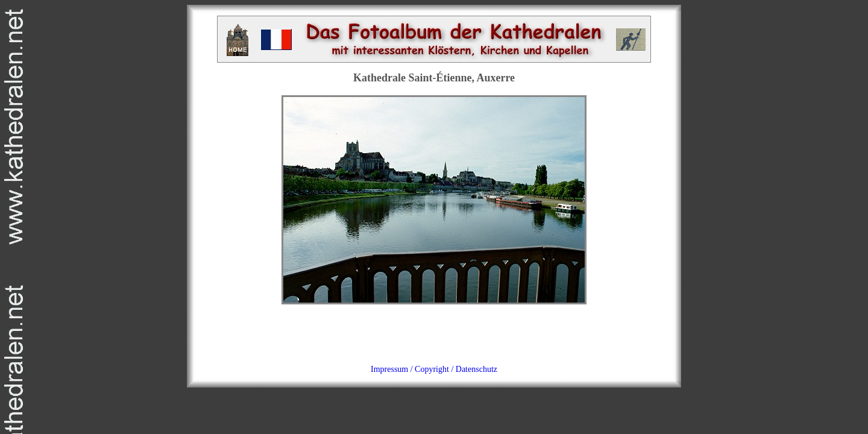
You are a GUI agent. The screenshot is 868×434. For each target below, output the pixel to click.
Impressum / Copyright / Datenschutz (434, 369)
